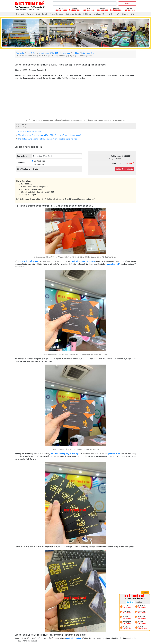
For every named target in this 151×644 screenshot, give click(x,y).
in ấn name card (88, 261)
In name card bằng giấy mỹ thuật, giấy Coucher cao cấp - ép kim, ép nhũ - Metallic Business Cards (84, 120)
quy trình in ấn (114, 454)
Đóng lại (146, 592)
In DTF (110, 14)
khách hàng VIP (113, 264)
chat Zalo (139, 602)
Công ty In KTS (128, 14)
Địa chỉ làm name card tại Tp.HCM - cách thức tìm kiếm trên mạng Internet (46, 139)
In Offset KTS (99, 14)
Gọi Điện (130, 602)
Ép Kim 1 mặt (38, 161)
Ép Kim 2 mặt (38, 164)
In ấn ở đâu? (31, 53)
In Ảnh (45, 14)
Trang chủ (20, 14)
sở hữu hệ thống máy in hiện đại (65, 454)
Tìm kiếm (127, 3)
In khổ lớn (87, 14)
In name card (65, 53)
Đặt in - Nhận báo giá (124, 169)
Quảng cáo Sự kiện (73, 14)
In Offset (76, 53)
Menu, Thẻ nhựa (56, 14)
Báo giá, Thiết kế (33, 14)
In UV (117, 14)
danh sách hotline (74, 638)
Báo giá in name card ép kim (28, 132)
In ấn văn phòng (88, 53)
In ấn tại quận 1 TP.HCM (48, 53)
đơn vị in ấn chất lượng (28, 261)
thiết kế (75, 261)
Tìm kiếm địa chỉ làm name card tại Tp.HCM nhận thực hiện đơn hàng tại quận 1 (49, 135)
